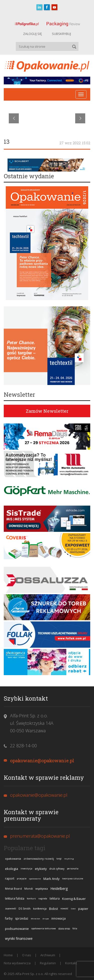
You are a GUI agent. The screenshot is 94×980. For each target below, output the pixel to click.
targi (59, 859)
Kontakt (71, 963)
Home (8, 955)
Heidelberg (59, 888)
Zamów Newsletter (47, 411)
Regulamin (48, 963)
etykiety (41, 869)
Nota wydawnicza (17, 963)
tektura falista (15, 898)
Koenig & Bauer (74, 899)
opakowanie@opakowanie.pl (42, 761)
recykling (69, 859)
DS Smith (25, 908)
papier (83, 909)
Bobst (54, 909)
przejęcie (22, 879)
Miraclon (35, 918)
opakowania (13, 859)
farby (9, 918)
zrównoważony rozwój (39, 859)
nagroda (43, 898)
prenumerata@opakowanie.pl (40, 836)
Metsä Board (13, 888)
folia (75, 928)
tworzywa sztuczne (73, 879)
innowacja (59, 918)
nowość (64, 908)
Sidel (73, 908)
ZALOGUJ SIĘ (32, 34)
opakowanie (35, 879)
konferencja (40, 909)
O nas (27, 955)
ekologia (12, 869)
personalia (73, 869)
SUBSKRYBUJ (61, 34)
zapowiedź (11, 908)
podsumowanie (17, 929)
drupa (46, 918)
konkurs (31, 898)
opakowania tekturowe (44, 928)
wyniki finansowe (19, 938)
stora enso (64, 929)
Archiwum (48, 955)
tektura (55, 898)
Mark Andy (52, 879)
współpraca (42, 889)
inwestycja (26, 869)
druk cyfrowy (57, 869)
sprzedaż (22, 918)
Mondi (29, 888)
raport (10, 879)
